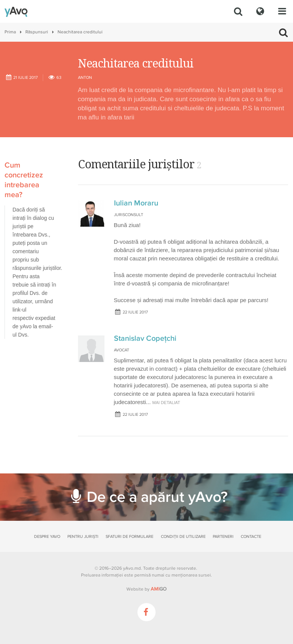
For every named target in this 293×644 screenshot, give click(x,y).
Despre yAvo (47, 537)
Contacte (251, 537)
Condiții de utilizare (183, 537)
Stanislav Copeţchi (145, 338)
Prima (10, 32)
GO (159, 589)
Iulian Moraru (136, 203)
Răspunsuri (37, 32)
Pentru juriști (83, 537)
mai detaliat (166, 403)
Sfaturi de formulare (129, 537)
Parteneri (223, 537)
